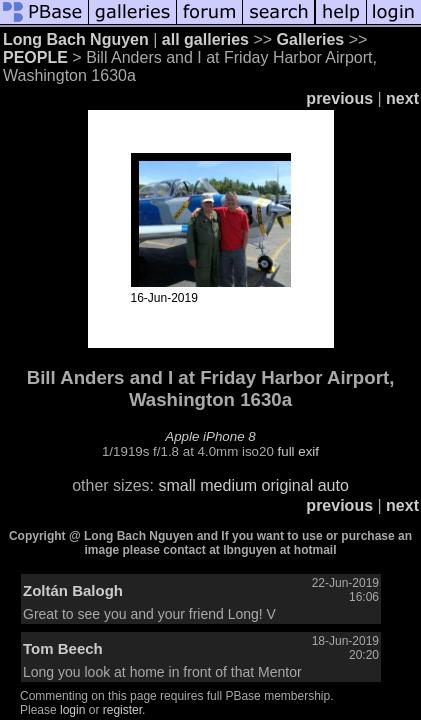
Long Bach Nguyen (76, 39)
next (402, 98)
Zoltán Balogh (73, 590)
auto (333, 485)
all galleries (205, 39)
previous (339, 98)
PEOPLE (35, 57)
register (122, 710)
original (288, 485)
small (176, 485)
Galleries (311, 39)
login (72, 710)
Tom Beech (63, 648)
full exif (298, 451)
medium (228, 485)
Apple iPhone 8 (210, 436)
